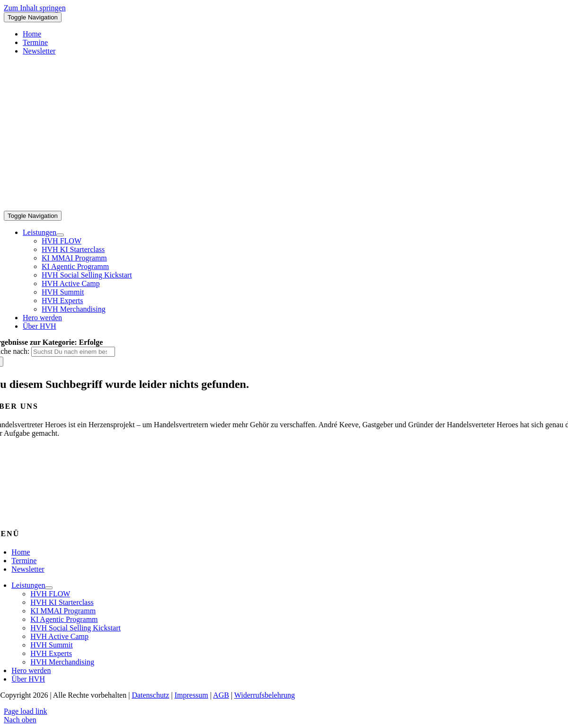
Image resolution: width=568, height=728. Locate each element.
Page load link (26, 711)
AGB (221, 695)
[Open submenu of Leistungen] (60, 235)
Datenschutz (150, 695)
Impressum (191, 695)
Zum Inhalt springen (35, 8)
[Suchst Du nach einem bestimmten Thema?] (73, 352)
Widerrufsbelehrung (265, 695)
